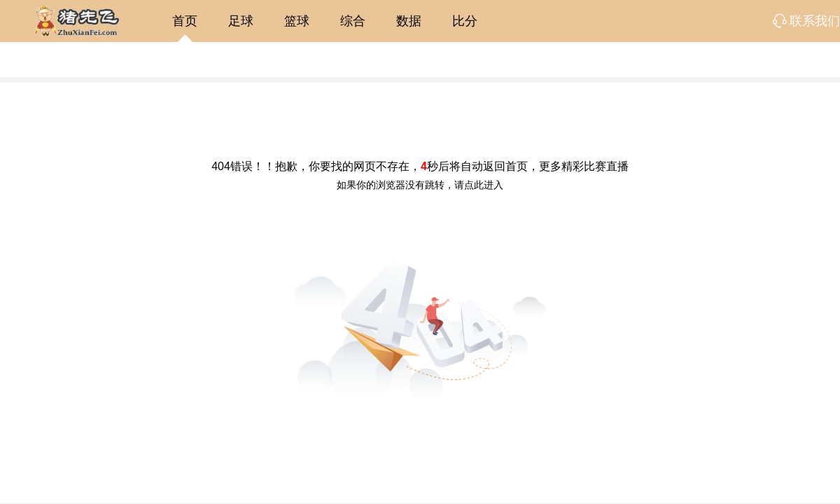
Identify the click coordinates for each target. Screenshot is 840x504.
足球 (241, 21)
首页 (185, 21)
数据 (409, 21)
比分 (465, 21)
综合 (353, 21)
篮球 (297, 21)
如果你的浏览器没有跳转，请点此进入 (420, 185)
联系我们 (815, 21)
